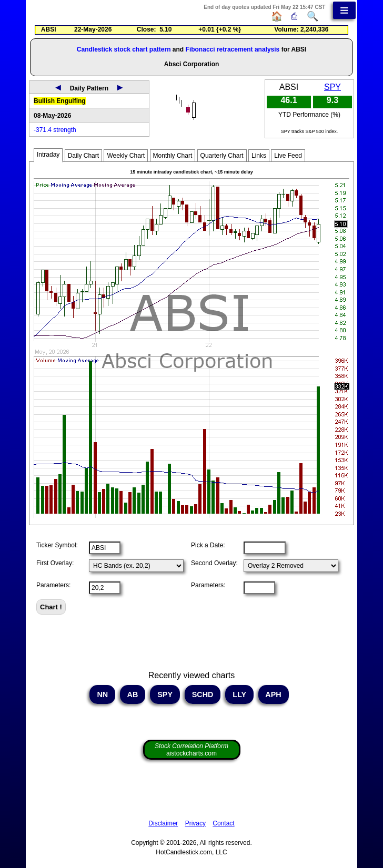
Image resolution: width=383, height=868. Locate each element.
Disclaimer (163, 823)
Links (259, 156)
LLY (239, 695)
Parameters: (53, 585)
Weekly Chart (126, 156)
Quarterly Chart (222, 156)
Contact (223, 823)
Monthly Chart (173, 156)
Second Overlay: (214, 563)
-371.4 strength (55, 130)
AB (133, 695)
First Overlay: (55, 563)
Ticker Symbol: (57, 545)
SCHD (203, 695)
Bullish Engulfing (60, 101)
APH (274, 695)
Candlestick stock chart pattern (124, 49)
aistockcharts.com (191, 750)
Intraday (48, 155)
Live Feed (288, 156)
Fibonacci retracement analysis (233, 49)
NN (102, 695)
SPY (332, 87)
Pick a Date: (208, 545)
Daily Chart (83, 156)
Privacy (195, 823)
